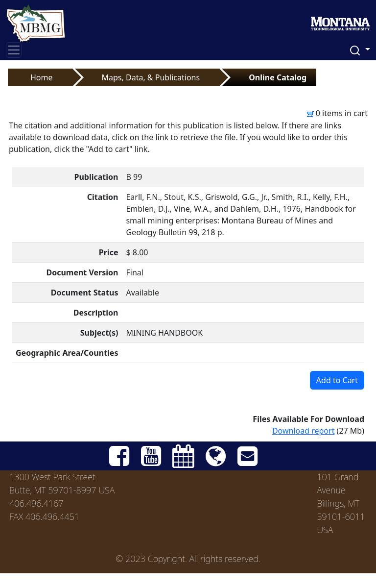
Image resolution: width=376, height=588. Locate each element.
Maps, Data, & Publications (151, 77)
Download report (304, 431)
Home (42, 77)
